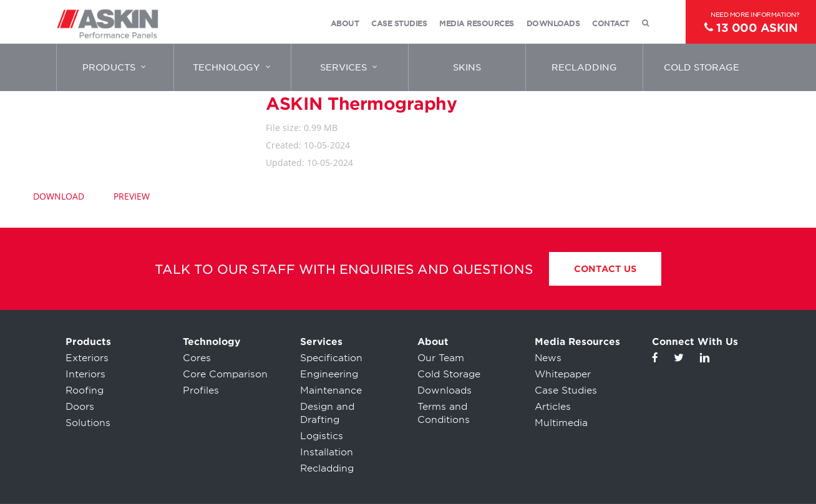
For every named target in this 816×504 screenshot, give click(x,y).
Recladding (327, 468)
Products (88, 342)
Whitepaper (563, 374)
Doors (80, 407)
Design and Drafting (327, 413)
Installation (327, 452)
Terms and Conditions (444, 413)
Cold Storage (449, 374)
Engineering (329, 374)
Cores (197, 358)
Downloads (444, 390)
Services (321, 342)
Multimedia (561, 423)
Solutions (88, 423)
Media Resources (577, 342)
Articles (553, 407)
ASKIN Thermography (361, 104)
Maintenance (331, 390)
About (433, 342)
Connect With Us (695, 342)
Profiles (201, 390)
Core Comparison (225, 374)
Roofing (85, 390)
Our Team (441, 358)
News (548, 358)
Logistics (322, 436)
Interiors (85, 374)
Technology (211, 342)
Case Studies (566, 390)
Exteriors (87, 358)
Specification (331, 358)
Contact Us (605, 269)
